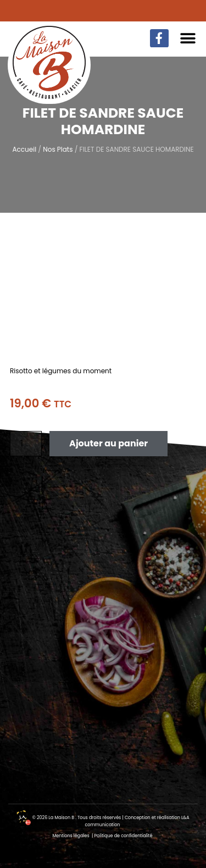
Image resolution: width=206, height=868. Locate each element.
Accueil (24, 149)
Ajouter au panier (108, 443)
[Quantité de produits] (26, 444)
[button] (188, 38)
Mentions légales (71, 836)
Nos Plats (58, 149)
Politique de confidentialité (123, 836)
